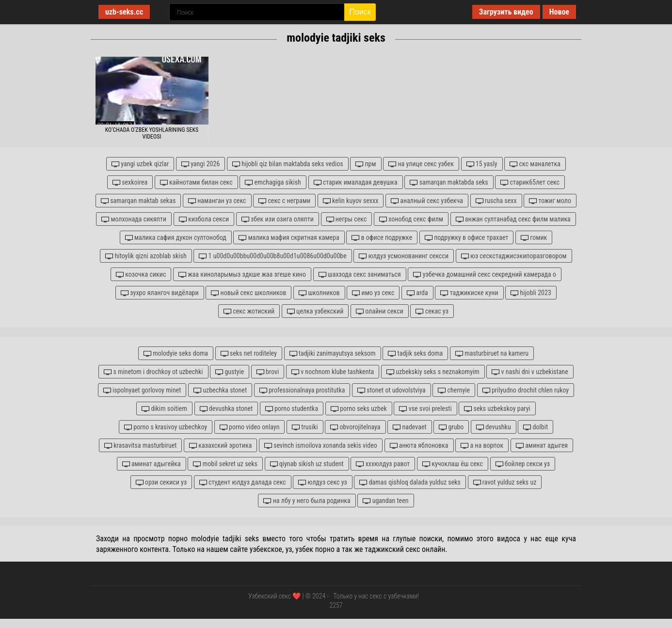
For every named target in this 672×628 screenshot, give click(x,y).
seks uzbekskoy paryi (497, 409)
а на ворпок (482, 446)
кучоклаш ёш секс (453, 464)
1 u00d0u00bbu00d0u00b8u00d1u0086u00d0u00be (272, 256)
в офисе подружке (382, 238)
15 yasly (482, 164)
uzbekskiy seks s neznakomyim (433, 372)
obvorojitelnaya (355, 427)
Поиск (360, 12)
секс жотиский (249, 311)
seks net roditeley (249, 353)
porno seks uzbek (359, 409)
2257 (336, 605)
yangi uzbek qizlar (140, 164)
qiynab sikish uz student (307, 464)
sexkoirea (130, 182)
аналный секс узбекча (427, 201)
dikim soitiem (164, 409)
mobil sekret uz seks (225, 464)
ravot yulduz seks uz (505, 482)
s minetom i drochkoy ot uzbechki (153, 372)
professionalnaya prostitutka (302, 390)
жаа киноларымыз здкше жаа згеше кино (242, 275)
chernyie (454, 390)
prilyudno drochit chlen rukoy (526, 390)
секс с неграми (284, 201)
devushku (494, 427)
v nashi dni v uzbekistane (530, 372)
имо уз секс (373, 293)
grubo (451, 427)
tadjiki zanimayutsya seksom (333, 353)
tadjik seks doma (415, 353)
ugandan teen (385, 501)
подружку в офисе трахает (466, 238)
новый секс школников (248, 293)
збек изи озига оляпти (278, 219)
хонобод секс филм (411, 219)
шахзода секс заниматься (360, 275)
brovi (268, 372)
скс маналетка (535, 164)
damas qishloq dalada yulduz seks (410, 482)
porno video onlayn (250, 427)
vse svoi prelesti (425, 409)
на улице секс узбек (421, 164)
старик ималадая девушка (356, 182)
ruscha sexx (496, 201)
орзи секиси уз (161, 482)
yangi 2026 (200, 164)
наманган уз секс (217, 201)
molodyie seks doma (176, 353)
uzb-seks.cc (124, 12)
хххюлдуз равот (383, 464)
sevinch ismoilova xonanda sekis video (321, 446)
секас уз (432, 311)
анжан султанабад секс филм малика (513, 219)
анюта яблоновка (419, 446)
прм (366, 164)
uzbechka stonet (220, 390)
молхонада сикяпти (134, 219)
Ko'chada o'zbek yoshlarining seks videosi (152, 133)
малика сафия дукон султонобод (176, 238)
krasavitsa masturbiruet (141, 446)
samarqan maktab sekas (138, 201)
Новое (559, 12)
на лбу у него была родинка (307, 501)
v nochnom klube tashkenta (333, 372)
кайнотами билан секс (196, 182)
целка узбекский (315, 311)
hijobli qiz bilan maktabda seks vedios (288, 164)
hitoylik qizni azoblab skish (146, 256)
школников (319, 293)
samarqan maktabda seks (449, 182)
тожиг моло (550, 201)
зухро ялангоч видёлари (160, 293)
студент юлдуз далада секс (243, 482)
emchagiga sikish (273, 182)
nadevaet (409, 427)
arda (417, 293)
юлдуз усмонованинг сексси (404, 256)
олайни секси (380, 311)
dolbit (536, 427)
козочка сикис (141, 275)
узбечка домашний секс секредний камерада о (485, 275)
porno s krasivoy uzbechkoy (166, 427)
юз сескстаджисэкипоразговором (514, 256)
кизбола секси (204, 219)
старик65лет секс (530, 182)
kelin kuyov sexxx (351, 201)
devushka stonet (226, 409)
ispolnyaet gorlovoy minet (142, 390)
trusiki (305, 427)
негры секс (347, 219)
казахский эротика (220, 446)
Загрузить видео (506, 12)
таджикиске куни (469, 293)
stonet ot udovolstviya (392, 390)
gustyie (230, 372)
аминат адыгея (542, 446)
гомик (534, 238)
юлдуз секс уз (322, 482)
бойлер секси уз (523, 464)
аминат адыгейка (152, 464)
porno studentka (292, 409)
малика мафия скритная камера (289, 238)
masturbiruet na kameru (492, 353)
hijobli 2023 (531, 293)
